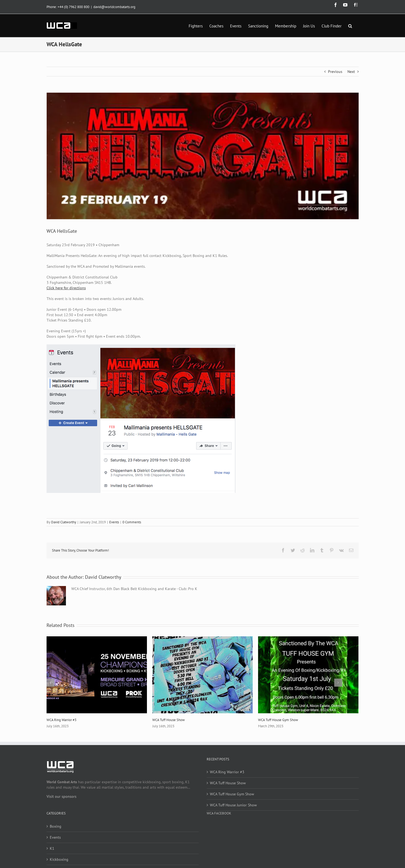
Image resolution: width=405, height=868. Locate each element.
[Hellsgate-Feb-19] (203, 156)
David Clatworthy (64, 522)
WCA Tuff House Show (169, 720)
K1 (52, 848)
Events (114, 522)
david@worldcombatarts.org (114, 7)
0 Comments (132, 522)
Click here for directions (66, 288)
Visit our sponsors (61, 796)
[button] (350, 26)
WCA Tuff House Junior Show (233, 805)
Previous (335, 72)
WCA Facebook (219, 813)
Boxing (56, 826)
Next (351, 72)
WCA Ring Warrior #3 (61, 720)
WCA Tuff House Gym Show (278, 720)
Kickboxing (59, 859)
